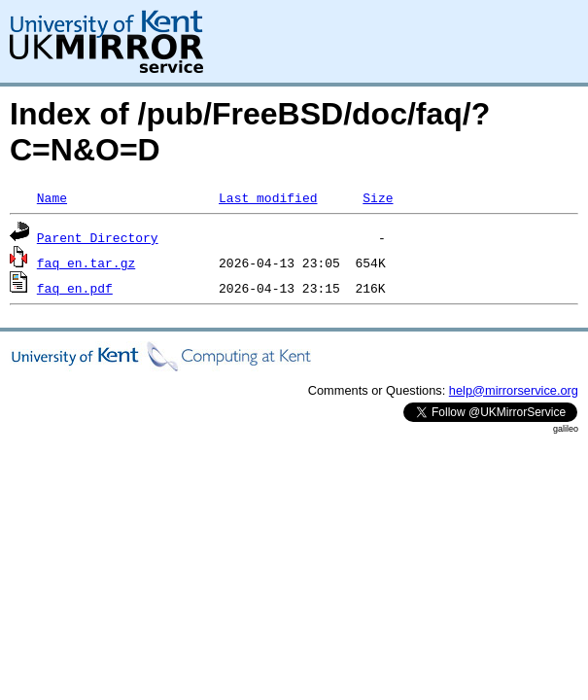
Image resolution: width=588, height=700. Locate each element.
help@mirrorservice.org (514, 390)
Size (378, 197)
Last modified (268, 197)
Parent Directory (98, 237)
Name (52, 197)
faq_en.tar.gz (86, 262)
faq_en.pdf (75, 288)
